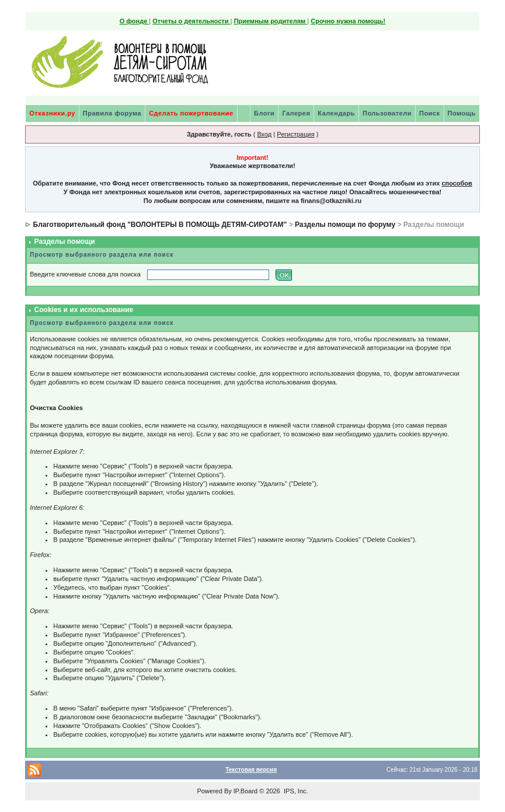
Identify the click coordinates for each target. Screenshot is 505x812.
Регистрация (295, 134)
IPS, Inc (295, 791)
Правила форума (112, 113)
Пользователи (387, 113)
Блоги (264, 113)
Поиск (430, 113)
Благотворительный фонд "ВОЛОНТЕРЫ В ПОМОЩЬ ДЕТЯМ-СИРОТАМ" (160, 225)
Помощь (462, 113)
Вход (264, 134)
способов (457, 183)
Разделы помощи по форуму (345, 225)
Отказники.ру (52, 113)
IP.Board (245, 791)
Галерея (296, 113)
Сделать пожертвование (191, 113)
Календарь (336, 113)
